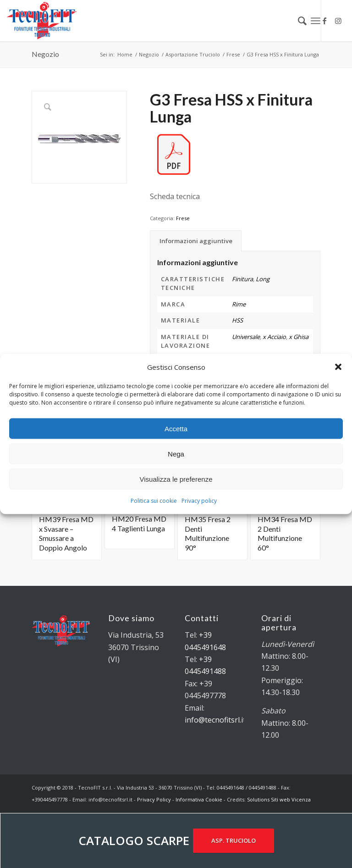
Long (263, 279)
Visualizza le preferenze (176, 479)
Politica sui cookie (154, 501)
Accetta (176, 429)
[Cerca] (298, 21)
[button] (338, 367)
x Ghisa (299, 337)
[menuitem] (298, 21)
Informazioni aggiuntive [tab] (196, 241)
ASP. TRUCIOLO (234, 840)
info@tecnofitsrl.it (215, 720)
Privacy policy (199, 501)
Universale (246, 337)
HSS (237, 320)
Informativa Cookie (199, 799)
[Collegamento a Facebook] (324, 21)
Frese (183, 218)
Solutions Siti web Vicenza (279, 799)
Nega (176, 454)
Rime (239, 304)
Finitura (242, 279)
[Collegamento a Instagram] (338, 21)
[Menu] (316, 21)
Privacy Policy (154, 799)
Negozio (45, 54)
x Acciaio (274, 337)
